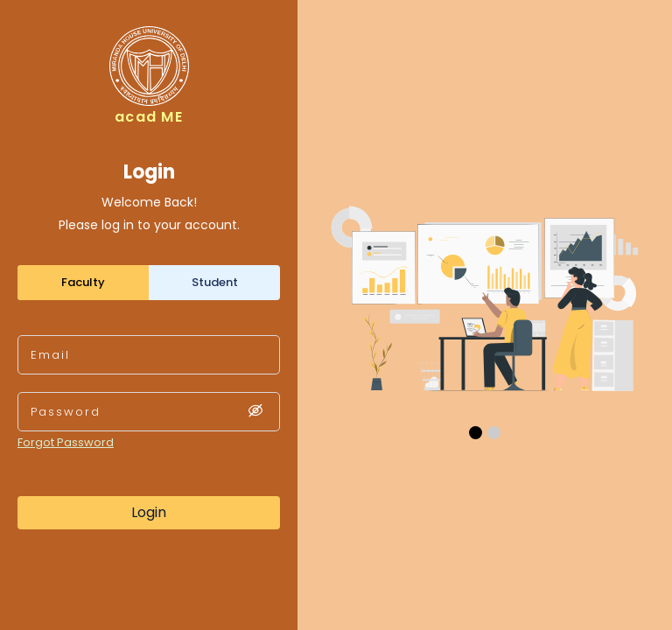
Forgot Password (66, 442)
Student (215, 282)
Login (149, 512)
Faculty (83, 282)
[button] (476, 433)
